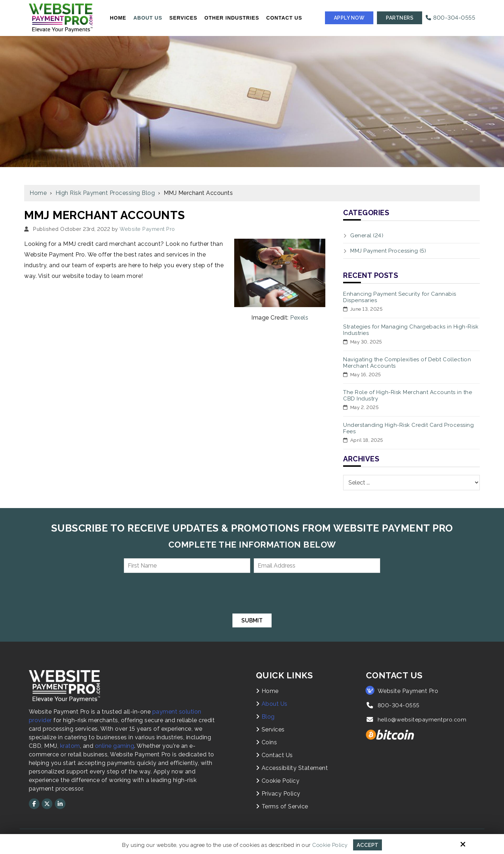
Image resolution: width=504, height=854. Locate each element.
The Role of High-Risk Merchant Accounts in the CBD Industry (408, 395)
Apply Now (349, 18)
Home (38, 193)
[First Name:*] (187, 566)
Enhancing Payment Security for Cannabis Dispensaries (400, 297)
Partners (400, 18)
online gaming (115, 746)
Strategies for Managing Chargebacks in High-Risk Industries (411, 330)
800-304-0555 (450, 18)
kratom (70, 746)
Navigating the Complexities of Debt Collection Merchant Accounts (407, 363)
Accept (367, 845)
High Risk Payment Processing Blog (105, 193)
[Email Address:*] (317, 566)
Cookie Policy (330, 845)
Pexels (299, 318)
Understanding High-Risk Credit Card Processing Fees (408, 428)
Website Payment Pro (147, 229)
